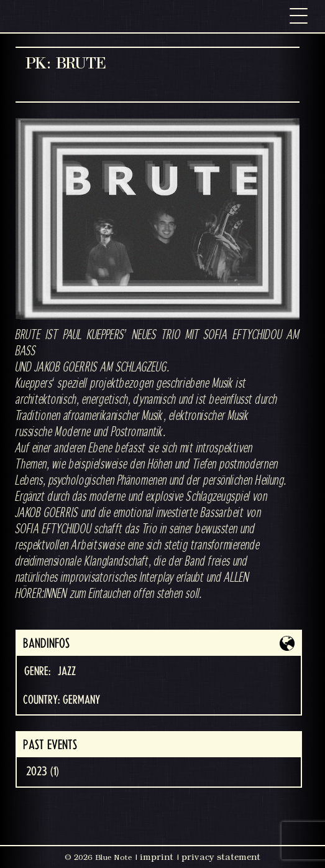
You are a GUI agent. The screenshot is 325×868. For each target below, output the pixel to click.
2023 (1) (43, 772)
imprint (157, 857)
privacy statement (221, 857)
